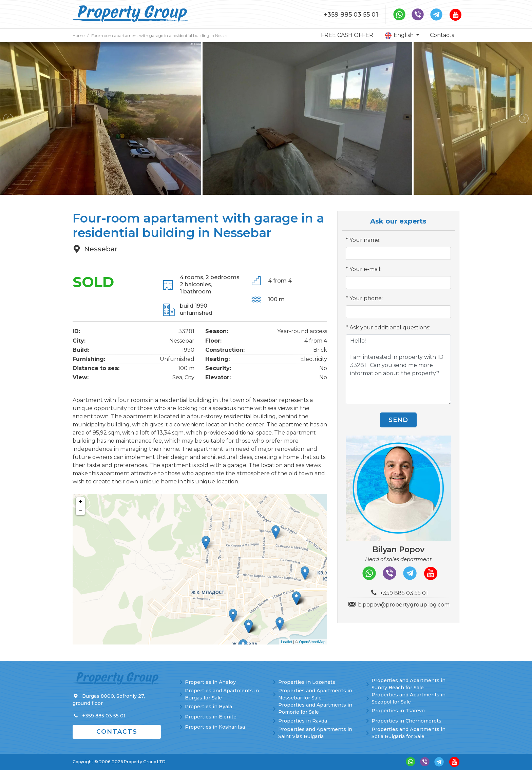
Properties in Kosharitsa (215, 727)
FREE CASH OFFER (347, 35)
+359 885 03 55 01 (351, 15)
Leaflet (287, 642)
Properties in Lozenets (307, 682)
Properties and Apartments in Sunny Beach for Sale (408, 684)
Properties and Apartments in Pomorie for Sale (315, 708)
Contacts (442, 35)
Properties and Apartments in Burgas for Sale (222, 694)
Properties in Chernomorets (406, 721)
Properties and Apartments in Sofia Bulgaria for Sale (408, 733)
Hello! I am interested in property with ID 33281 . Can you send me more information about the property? (398, 369)
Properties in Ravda (303, 721)
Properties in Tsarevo (398, 711)
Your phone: (366, 298)
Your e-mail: (365, 269)
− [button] (81, 511)
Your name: (365, 240)
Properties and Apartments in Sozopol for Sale (408, 698)
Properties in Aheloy (210, 682)
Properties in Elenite (211, 717)
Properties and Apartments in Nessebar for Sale (315, 694)
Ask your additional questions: (390, 328)
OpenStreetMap (312, 642)
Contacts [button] (117, 732)
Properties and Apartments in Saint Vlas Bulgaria (315, 733)
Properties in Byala (208, 707)
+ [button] (81, 502)
